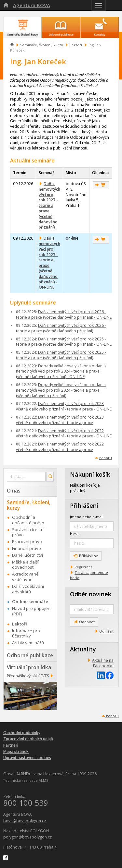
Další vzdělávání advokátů (28, 589)
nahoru (106, 458)
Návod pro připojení (32, 608)
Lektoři (76, 45)
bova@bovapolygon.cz (25, 821)
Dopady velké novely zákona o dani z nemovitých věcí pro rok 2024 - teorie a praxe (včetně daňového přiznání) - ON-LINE (61, 371)
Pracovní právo (27, 541)
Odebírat (84, 622)
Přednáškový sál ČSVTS (28, 676)
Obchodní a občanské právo (28, 520)
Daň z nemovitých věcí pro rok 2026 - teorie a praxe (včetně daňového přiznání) (61, 328)
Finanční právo (27, 548)
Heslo (75, 534)
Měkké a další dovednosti (25, 565)
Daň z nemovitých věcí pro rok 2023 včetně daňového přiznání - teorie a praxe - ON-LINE (64, 406)
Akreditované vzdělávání (25, 577)
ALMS (43, 780)
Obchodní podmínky (22, 733)
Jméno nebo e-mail (87, 517)
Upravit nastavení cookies (27, 758)
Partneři (11, 745)
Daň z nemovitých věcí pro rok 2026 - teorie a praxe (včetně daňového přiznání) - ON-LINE (64, 315)
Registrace (84, 567)
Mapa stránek (16, 751)
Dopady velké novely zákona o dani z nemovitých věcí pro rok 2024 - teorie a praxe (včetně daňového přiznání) (61, 390)
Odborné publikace (30, 655)
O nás (14, 491)
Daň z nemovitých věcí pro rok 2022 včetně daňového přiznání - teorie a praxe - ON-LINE (64, 434)
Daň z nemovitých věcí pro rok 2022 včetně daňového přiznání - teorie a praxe (60, 447)
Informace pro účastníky (26, 633)
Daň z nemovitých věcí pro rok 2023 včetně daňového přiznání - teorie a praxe (60, 420)
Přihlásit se (86, 556)
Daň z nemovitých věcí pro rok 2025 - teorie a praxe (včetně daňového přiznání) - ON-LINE (64, 342)
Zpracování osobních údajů (28, 739)
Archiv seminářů (28, 643)
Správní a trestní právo (28, 532)
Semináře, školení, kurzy (42, 45)
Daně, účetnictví (27, 555)
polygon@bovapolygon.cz (27, 837)
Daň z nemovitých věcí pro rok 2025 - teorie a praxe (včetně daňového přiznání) (61, 355)
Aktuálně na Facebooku (103, 663)
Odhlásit (106, 631)
